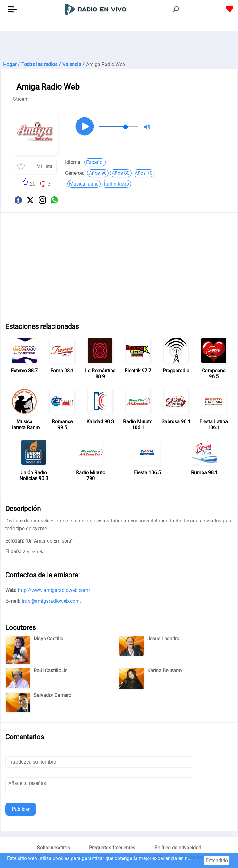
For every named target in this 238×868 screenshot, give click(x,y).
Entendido (217, 860)
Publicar (21, 809)
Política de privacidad (178, 848)
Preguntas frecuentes (112, 848)
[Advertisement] (119, 46)
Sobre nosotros (53, 848)
